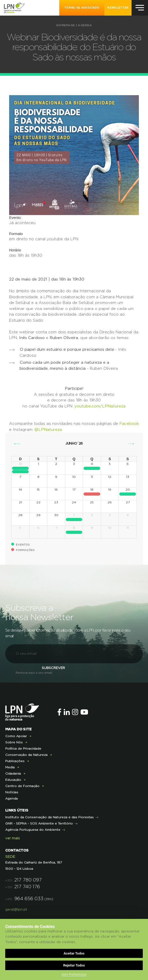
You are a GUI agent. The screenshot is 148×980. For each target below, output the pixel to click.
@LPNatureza (48, 430)
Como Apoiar (16, 736)
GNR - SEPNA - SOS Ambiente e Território (39, 823)
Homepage (66, 25)
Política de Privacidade (23, 749)
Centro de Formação (22, 786)
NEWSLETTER (118, 8)
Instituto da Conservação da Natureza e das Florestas (49, 817)
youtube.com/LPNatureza (100, 406)
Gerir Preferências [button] (74, 975)
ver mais (13, 838)
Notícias (12, 792)
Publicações (15, 761)
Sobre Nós (14, 742)
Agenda (85, 25)
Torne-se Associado (82, 8)
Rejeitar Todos (74, 965)
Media (10, 767)
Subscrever (53, 668)
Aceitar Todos (74, 953)
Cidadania (13, 774)
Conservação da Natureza (26, 755)
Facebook (129, 424)
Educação (13, 780)
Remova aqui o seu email (34, 673)
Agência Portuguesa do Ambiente (33, 830)
